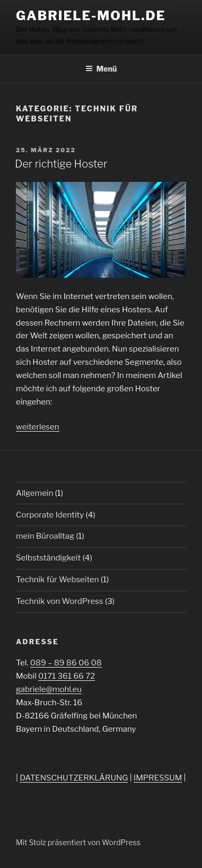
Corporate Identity (50, 515)
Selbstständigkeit (48, 558)
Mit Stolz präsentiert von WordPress (78, 842)
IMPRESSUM (158, 778)
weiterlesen (38, 427)
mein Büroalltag (45, 536)
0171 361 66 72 (67, 676)
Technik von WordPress (60, 601)
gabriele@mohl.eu (49, 689)
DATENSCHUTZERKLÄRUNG (74, 778)
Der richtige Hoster (61, 164)
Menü (101, 69)
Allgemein (34, 493)
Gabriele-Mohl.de (91, 16)
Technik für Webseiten (58, 580)
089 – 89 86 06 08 (66, 663)
